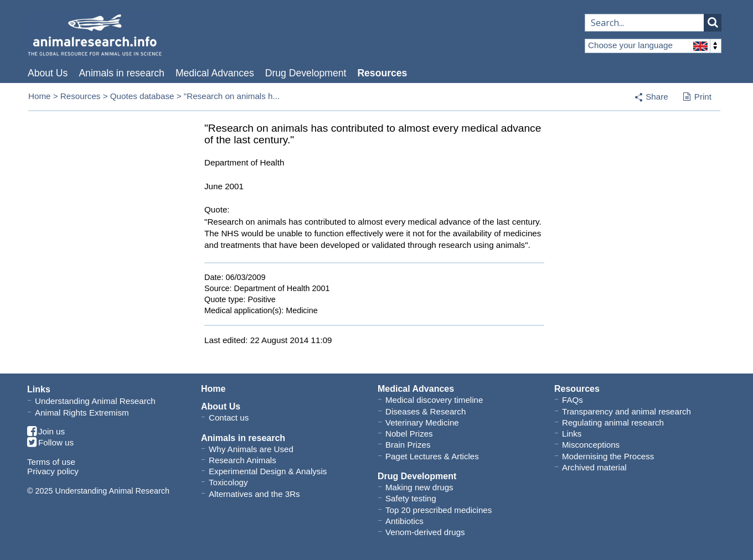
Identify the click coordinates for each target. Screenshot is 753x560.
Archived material (594, 467)
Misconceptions (591, 445)
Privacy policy (53, 471)
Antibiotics (404, 521)
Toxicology (228, 482)
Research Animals (243, 460)
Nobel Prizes (409, 434)
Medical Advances (215, 73)
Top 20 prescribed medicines (439, 510)
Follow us (50, 443)
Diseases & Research (426, 411)
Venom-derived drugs (425, 532)
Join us (46, 432)
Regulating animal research (613, 422)
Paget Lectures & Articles (432, 456)
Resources (382, 73)
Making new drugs (419, 487)
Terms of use (51, 462)
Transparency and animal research (626, 411)
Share (657, 97)
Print (697, 97)
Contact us (229, 418)
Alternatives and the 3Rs (254, 494)
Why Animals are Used (251, 449)
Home (40, 96)
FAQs (573, 400)
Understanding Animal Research (95, 401)
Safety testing (411, 498)
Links (572, 434)
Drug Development (306, 73)
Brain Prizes (408, 445)
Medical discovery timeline (434, 400)
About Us (48, 73)
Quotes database (142, 96)
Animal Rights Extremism (82, 413)
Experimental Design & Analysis (268, 471)
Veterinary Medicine (422, 422)
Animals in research (122, 73)
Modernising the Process (608, 456)
